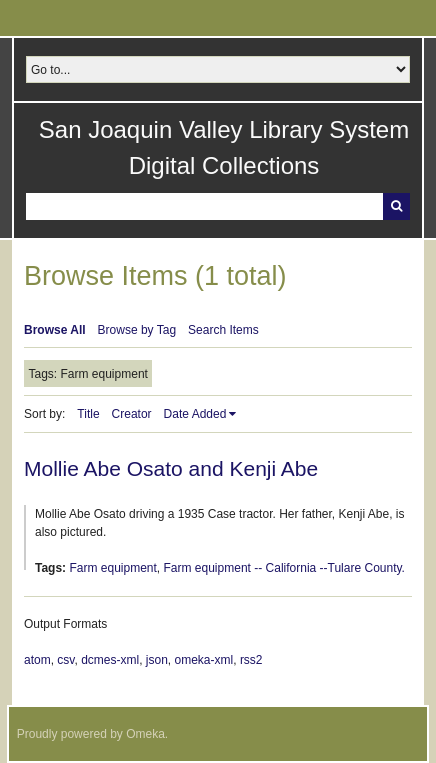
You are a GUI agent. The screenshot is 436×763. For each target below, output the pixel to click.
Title (88, 414)
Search (396, 206)
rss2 (251, 660)
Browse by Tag (137, 330)
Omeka (145, 734)
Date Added (195, 414)
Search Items (223, 330)
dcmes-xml (110, 660)
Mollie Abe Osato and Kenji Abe (171, 468)
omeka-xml (204, 660)
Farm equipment (112, 568)
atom (37, 660)
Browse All (55, 330)
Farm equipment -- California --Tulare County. (284, 568)
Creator (132, 414)
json (157, 660)
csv (65, 660)
